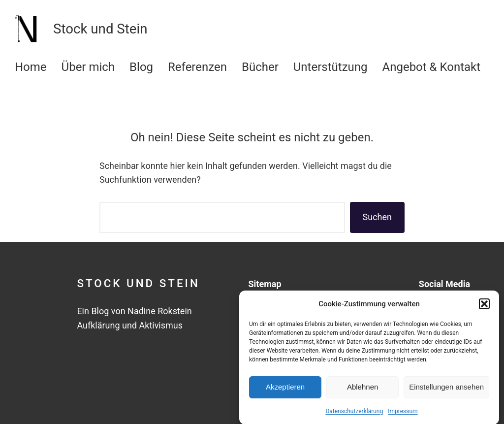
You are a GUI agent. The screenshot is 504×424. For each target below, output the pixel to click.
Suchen (377, 217)
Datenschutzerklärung (354, 414)
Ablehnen (362, 390)
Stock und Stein (138, 283)
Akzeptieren (285, 390)
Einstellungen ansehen (446, 390)
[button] (484, 306)
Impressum (403, 414)
